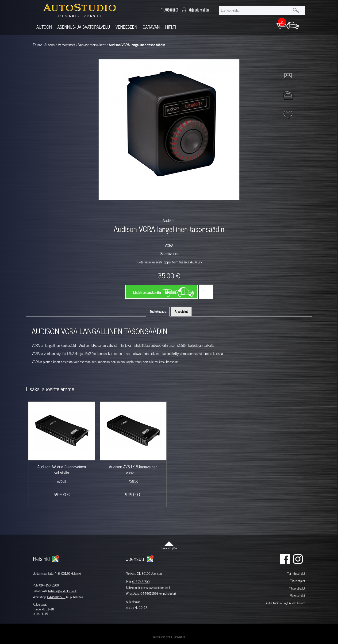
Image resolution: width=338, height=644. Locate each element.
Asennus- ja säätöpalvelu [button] (84, 27)
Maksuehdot (297, 596)
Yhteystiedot (297, 588)
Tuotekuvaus (158, 311)
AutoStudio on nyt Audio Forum (285, 603)
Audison (169, 220)
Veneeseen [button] (126, 27)
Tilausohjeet (298, 581)
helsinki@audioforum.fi (62, 591)
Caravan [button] (151, 27)
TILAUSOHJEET (169, 10)
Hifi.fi (171, 27)
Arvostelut (181, 311)
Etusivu (38, 45)
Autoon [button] (44, 27)
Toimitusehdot (296, 573)
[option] (115, 208)
